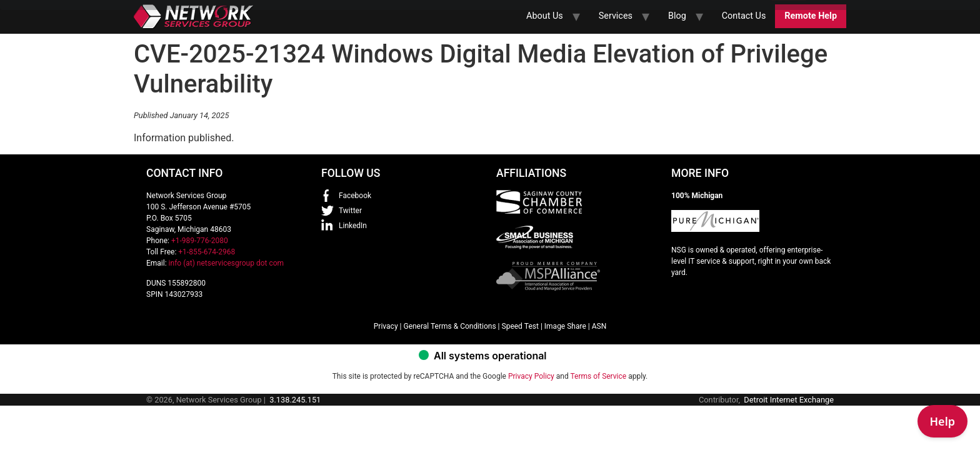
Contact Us (744, 16)
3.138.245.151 (295, 400)
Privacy (386, 326)
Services (616, 16)
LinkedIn (353, 226)
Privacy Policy (531, 376)
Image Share (565, 326)
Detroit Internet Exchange (789, 400)
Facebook (355, 196)
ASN (599, 326)
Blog (677, 16)
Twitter (350, 211)
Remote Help (811, 16)
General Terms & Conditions (449, 326)
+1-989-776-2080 (200, 241)
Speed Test (520, 326)
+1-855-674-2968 (207, 252)
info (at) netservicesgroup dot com (227, 263)
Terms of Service (598, 376)
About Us (545, 16)
